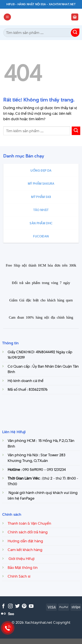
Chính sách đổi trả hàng (28, 532)
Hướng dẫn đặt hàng (25, 541)
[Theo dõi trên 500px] (11, 614)
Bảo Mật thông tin (23, 568)
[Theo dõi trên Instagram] (10, 606)
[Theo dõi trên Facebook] (3, 606)
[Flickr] (3, 614)
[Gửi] (75, 33)
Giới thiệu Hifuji (21, 559)
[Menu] (7, 17)
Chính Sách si (19, 576)
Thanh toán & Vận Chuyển (29, 523)
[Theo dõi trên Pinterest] (24, 606)
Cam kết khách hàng (25, 550)
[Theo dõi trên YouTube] (31, 606)
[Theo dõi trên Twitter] (17, 606)
